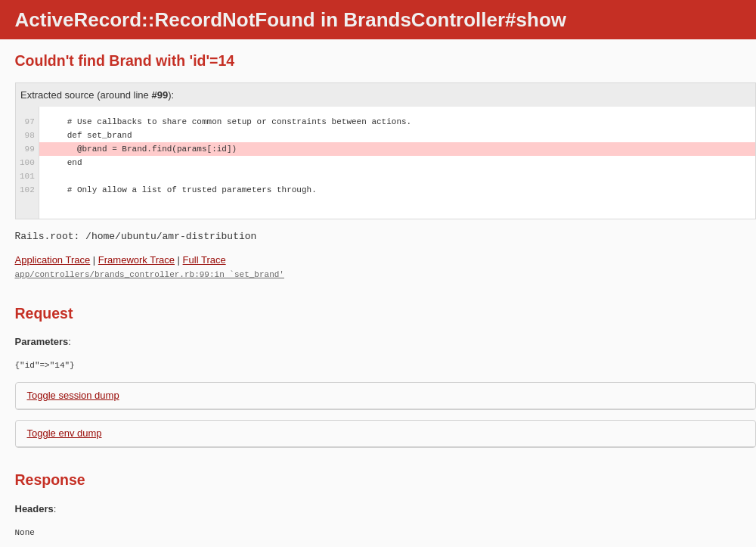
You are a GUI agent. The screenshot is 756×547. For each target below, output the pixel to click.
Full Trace (204, 260)
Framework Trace (136, 260)
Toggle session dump (73, 395)
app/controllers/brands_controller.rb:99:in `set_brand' (150, 273)
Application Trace (53, 260)
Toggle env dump (65, 432)
